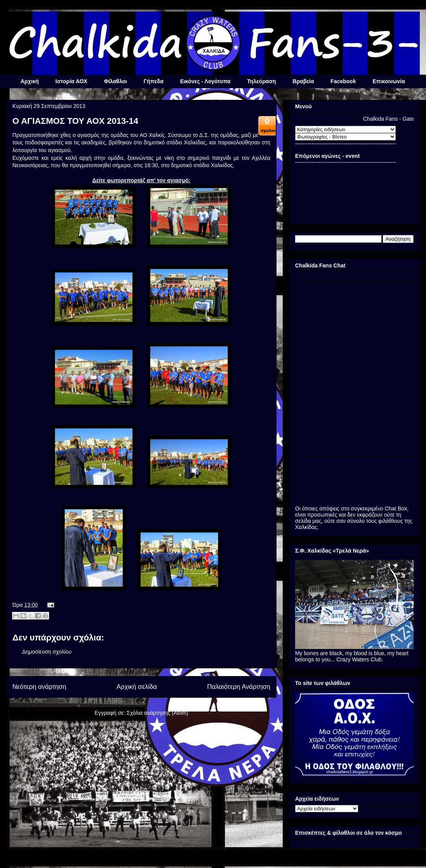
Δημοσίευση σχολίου (47, 652)
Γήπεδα (154, 81)
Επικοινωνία (389, 81)
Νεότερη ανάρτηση (39, 687)
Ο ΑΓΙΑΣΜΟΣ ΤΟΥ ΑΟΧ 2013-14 (75, 121)
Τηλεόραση (261, 81)
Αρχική (30, 81)
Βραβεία (303, 81)
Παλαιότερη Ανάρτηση (239, 687)
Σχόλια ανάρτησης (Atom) (157, 713)
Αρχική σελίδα (137, 687)
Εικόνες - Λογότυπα (205, 81)
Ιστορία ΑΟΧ (71, 81)
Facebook (343, 81)
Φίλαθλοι (115, 81)
